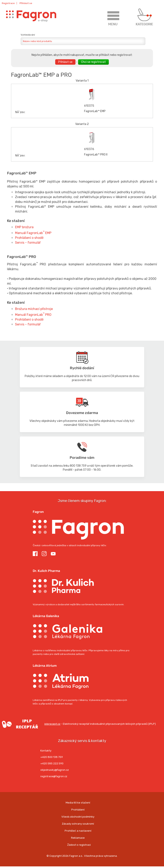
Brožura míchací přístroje (34, 309)
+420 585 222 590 (52, 763)
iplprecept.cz (30, 724)
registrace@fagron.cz (54, 776)
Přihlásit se (26, 3)
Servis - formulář (28, 243)
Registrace (8, 3)
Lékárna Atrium (45, 666)
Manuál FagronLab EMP (33, 233)
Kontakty (46, 751)
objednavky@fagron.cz (55, 770)
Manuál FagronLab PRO (33, 315)
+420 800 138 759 (52, 757)
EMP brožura (24, 227)
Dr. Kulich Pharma (46, 571)
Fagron (38, 512)
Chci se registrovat (93, 62)
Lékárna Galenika (46, 616)
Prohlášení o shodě (29, 238)
